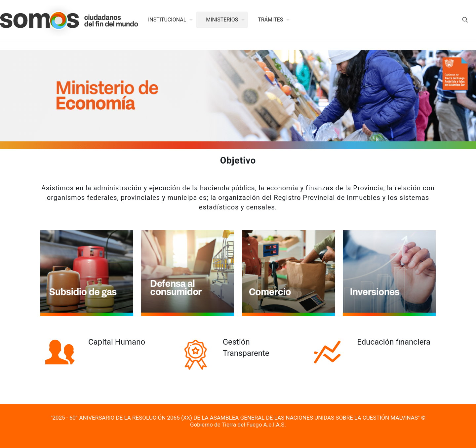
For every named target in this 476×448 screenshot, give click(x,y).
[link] (87, 273)
